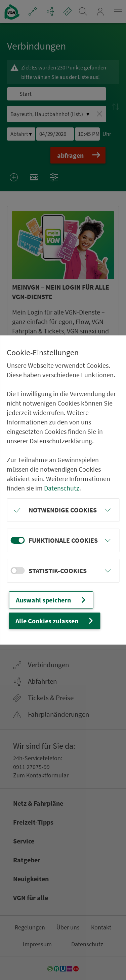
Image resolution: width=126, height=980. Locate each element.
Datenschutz (62, 488)
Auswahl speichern (52, 600)
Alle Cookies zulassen (55, 621)
